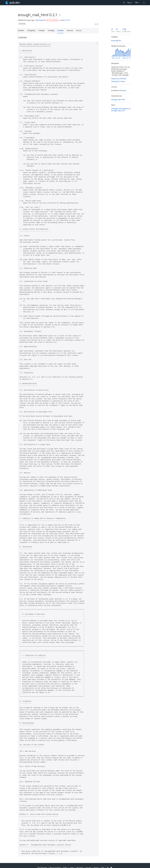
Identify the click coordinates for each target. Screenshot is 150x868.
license (123, 91)
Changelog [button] (31, 31)
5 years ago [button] (30, 20)
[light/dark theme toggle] (144, 3)
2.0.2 (68, 20)
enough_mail (116, 100)
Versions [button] (70, 31)
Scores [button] (79, 31)
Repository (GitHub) (119, 79)
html (123, 100)
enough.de (41, 20)
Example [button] (42, 31)
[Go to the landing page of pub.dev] (13, 3)
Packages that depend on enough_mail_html (121, 110)
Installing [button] (51, 31)
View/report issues (118, 81)
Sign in (130, 3)
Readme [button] (21, 31)
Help (137, 3)
